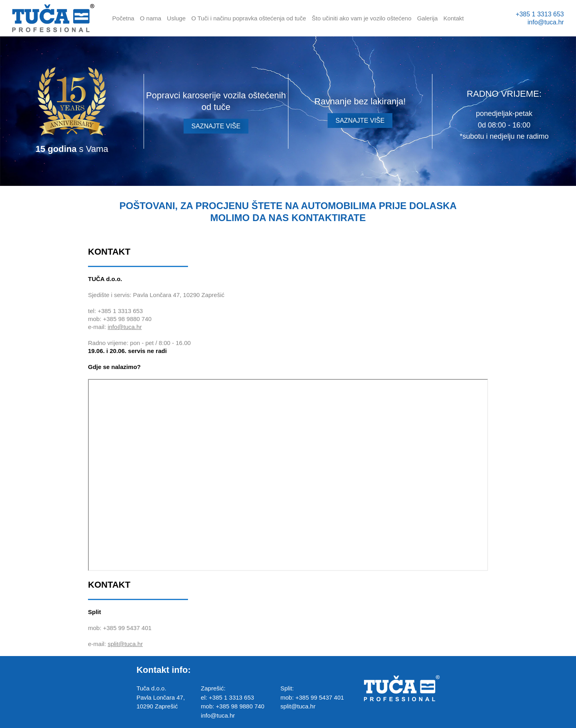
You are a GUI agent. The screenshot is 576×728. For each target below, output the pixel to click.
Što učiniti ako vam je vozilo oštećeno (361, 18)
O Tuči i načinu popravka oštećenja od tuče (249, 18)
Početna (123, 18)
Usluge (176, 18)
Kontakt (454, 18)
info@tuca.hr (546, 22)
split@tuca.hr (125, 644)
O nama (151, 18)
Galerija (428, 18)
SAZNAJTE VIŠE (216, 126)
